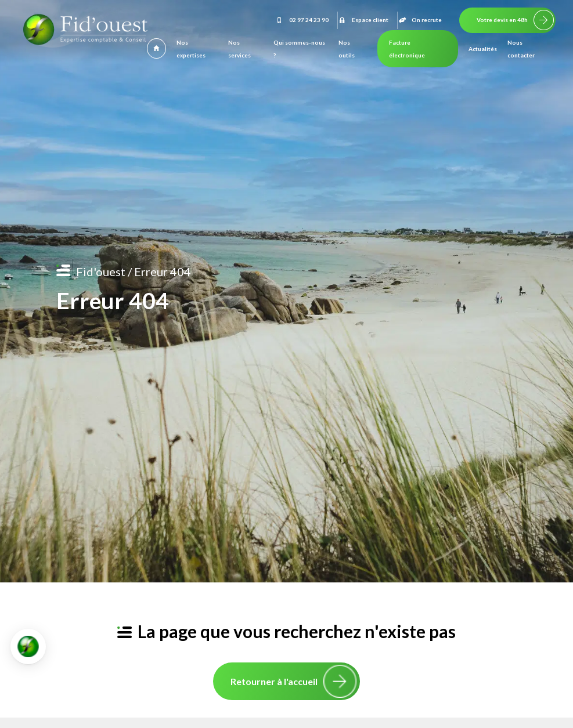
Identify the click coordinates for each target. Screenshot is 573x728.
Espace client (363, 20)
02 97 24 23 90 (302, 20)
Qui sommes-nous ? (299, 49)
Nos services (239, 49)
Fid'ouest (101, 271)
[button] (28, 646)
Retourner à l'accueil (274, 681)
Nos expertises (191, 49)
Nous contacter (521, 49)
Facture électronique (407, 49)
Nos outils (347, 49)
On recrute (420, 20)
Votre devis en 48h (502, 20)
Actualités (483, 49)
